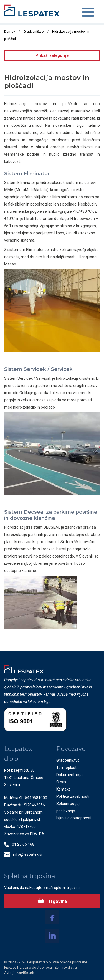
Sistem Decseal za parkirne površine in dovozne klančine (51, 515)
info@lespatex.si (28, 854)
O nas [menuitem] (61, 782)
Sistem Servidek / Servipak (38, 369)
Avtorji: (19, 973)
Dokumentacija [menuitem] (69, 775)
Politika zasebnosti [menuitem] (73, 796)
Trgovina (57, 901)
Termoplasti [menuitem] (67, 768)
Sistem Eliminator (27, 174)
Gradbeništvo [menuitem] (68, 760)
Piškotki (11, 967)
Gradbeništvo (34, 32)
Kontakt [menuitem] (63, 789)
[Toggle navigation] (88, 13)
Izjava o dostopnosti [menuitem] (74, 818)
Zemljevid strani (67, 967)
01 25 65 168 (23, 844)
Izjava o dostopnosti (36, 967)
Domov (10, 32)
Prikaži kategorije (52, 55)
